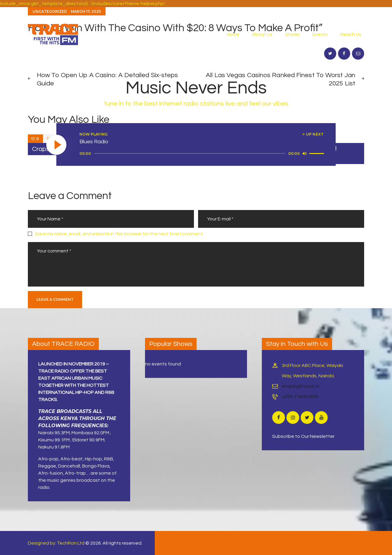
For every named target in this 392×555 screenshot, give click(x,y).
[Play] (57, 145)
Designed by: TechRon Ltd (56, 543)
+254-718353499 (300, 397)
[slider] (190, 154)
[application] (203, 154)
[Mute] (305, 153)
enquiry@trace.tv (301, 386)
